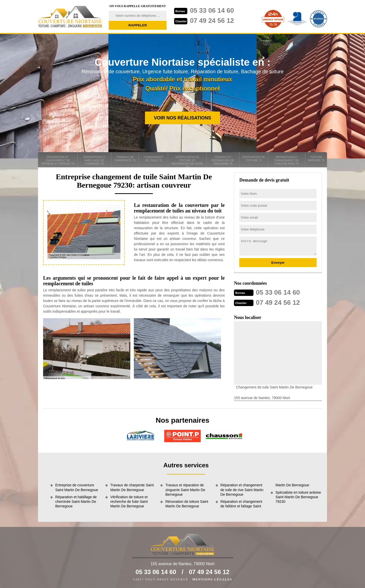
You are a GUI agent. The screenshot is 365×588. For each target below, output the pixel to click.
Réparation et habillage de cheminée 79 (94, 160)
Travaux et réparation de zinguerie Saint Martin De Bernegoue (185, 490)
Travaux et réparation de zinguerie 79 (223, 160)
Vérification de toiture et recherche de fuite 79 (187, 161)
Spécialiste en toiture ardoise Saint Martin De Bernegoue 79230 (298, 497)
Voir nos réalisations (182, 118)
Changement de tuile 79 (153, 159)
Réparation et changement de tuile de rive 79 (286, 160)
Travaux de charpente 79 (125, 159)
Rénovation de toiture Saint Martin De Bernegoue (187, 504)
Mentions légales (212, 579)
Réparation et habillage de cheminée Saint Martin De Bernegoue (76, 502)
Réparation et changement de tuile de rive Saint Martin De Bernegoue (242, 490)
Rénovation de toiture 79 (254, 159)
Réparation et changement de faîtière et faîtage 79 (58, 160)
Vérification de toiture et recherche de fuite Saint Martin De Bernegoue (129, 502)
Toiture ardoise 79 (316, 159)
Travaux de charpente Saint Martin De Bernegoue (132, 487)
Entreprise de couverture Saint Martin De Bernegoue (77, 487)
